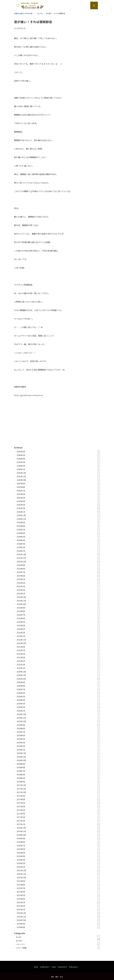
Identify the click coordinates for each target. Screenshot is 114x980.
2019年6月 (58, 736)
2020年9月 (58, 682)
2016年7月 (58, 846)
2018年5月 (58, 778)
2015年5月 (58, 895)
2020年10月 (58, 679)
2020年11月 (58, 675)
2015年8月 (58, 885)
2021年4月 (58, 658)
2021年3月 (58, 661)
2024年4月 (58, 540)
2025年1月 (58, 512)
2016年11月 (58, 831)
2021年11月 (58, 640)
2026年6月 (58, 452)
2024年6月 (58, 533)
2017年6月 (58, 807)
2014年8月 (58, 927)
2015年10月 (58, 878)
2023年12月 (58, 555)
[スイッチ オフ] (94, 5)
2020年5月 (58, 697)
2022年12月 (58, 597)
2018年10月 (58, 760)
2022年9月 (58, 608)
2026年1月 (58, 469)
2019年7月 (58, 732)
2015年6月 (58, 892)
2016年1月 (58, 867)
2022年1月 (58, 636)
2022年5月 (58, 622)
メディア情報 (58, 948)
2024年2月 (58, 547)
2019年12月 (58, 714)
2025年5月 (58, 498)
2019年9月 (58, 725)
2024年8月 (58, 526)
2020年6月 (58, 693)
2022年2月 (58, 633)
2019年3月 (58, 743)
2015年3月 (58, 902)
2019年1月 (58, 750)
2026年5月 (58, 455)
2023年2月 (58, 590)
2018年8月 (58, 768)
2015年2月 (58, 906)
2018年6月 (58, 775)
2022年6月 (58, 618)
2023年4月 (58, 583)
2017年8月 (58, 800)
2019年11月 (58, 718)
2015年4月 (58, 899)
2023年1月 (58, 594)
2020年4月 (58, 700)
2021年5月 (58, 654)
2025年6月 (58, 494)
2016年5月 (58, 853)
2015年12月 (58, 871)
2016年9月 (58, 839)
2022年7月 (58, 615)
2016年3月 (58, 860)
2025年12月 (58, 473)
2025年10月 (58, 480)
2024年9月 (58, 523)
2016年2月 (58, 863)
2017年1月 (58, 824)
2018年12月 (58, 753)
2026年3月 (58, 462)
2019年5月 (58, 739)
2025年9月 (58, 484)
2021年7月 (58, 650)
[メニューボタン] (18, 6)
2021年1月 (58, 668)
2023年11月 (58, 558)
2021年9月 (58, 647)
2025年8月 (58, 487)
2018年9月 (58, 764)
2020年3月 (58, 704)
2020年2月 (58, 707)
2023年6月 (58, 576)
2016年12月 (58, 828)
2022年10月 (58, 604)
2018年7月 (58, 771)
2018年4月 (58, 782)
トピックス (58, 944)
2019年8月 (58, 728)
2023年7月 (58, 572)
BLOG (58, 937)
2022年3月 (58, 629)
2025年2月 (58, 508)
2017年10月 (58, 792)
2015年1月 (58, 910)
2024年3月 (58, 544)
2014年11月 (58, 917)
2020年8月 (58, 686)
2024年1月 (58, 551)
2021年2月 (58, 665)
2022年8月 (58, 611)
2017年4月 (58, 814)
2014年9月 (58, 924)
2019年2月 (58, 746)
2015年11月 (58, 874)
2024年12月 (58, 515)
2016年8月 (58, 842)
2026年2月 (58, 466)
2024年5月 (58, 537)
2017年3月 (58, 817)
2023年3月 (58, 587)
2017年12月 (58, 785)
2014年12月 (58, 913)
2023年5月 (58, 579)
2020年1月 (58, 711)
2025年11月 (58, 477)
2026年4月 (58, 459)
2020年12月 (58, 672)
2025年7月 (58, 491)
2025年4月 (58, 501)
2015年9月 (58, 881)
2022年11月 (58, 601)
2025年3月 (58, 505)
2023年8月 (58, 569)
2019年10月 (58, 721)
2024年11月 (58, 519)
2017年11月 (58, 789)
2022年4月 (58, 626)
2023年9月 (58, 565)
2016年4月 (58, 856)
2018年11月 (58, 757)
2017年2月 (58, 821)
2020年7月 (58, 690)
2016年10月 (58, 835)
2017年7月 (58, 803)
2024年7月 (58, 530)
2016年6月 (58, 849)
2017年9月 (58, 796)
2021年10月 (58, 643)
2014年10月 (58, 920)
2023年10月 (58, 562)
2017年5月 (58, 810)
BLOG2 (58, 941)
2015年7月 (58, 888)
